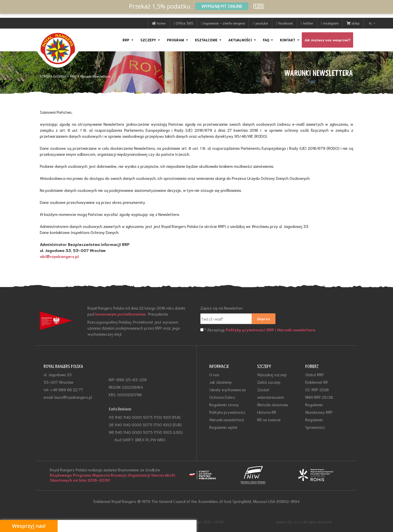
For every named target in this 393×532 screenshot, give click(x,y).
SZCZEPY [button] (149, 40)
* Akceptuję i (260, 330)
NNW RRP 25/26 (319, 397)
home (159, 23)
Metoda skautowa (273, 404)
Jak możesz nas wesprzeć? (327, 40)
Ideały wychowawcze (228, 389)
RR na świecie (269, 419)
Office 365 (183, 23)
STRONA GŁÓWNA (53, 76)
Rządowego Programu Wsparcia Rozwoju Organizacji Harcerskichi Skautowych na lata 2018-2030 (113, 477)
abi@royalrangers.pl (59, 256)
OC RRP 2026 (317, 389)
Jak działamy (221, 382)
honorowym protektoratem (121, 314)
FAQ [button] (267, 40)
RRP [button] (126, 40)
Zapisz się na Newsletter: (222, 308)
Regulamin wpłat (223, 427)
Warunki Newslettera (95, 76)
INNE (73, 76)
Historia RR (267, 412)
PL (371, 23)
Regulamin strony (224, 404)
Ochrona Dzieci (222, 397)
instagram (330, 23)
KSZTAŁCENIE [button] (207, 40)
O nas (214, 374)
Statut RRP (315, 374)
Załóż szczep (269, 382)
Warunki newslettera (297, 330)
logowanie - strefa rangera (223, 23)
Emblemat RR (317, 382)
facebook (284, 23)
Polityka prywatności (227, 412)
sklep (353, 23)
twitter (307, 23)
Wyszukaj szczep (272, 374)
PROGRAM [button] (176, 40)
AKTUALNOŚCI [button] (241, 40)
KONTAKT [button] (288, 40)
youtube (260, 23)
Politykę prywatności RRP (250, 330)
